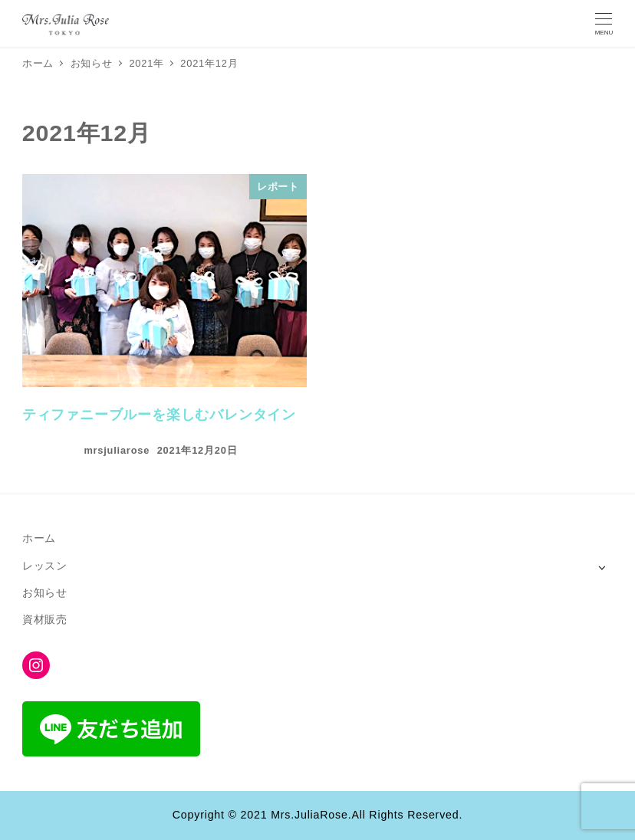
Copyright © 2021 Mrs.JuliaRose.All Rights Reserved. (317, 815)
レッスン (45, 566)
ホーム (39, 538)
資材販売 (45, 619)
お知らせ (45, 592)
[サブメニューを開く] (602, 567)
